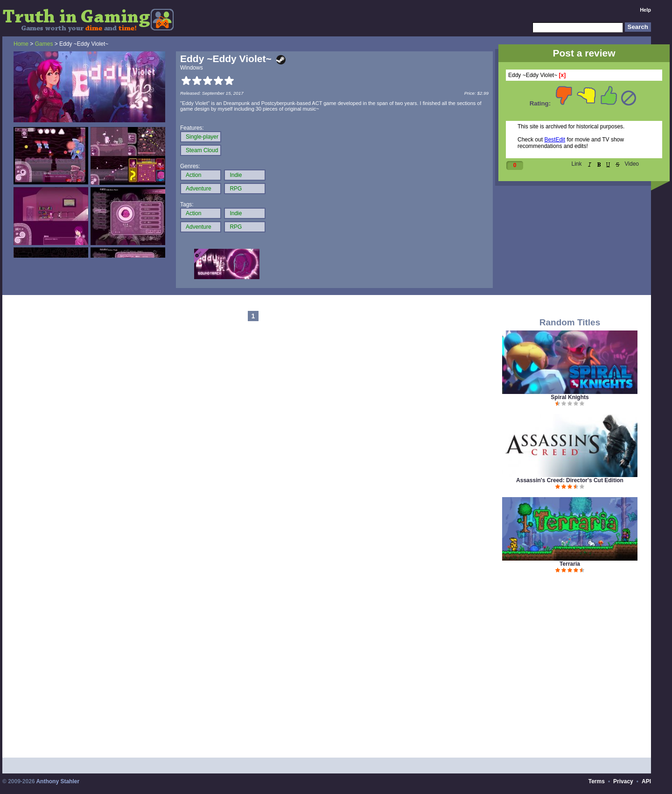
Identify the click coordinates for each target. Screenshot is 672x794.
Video (632, 164)
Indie (236, 175)
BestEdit (555, 140)
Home (21, 44)
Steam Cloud (202, 150)
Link (577, 164)
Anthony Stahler (58, 781)
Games (44, 44)
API (646, 781)
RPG (236, 189)
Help (645, 10)
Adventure (199, 189)
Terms (597, 781)
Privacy (623, 781)
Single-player (202, 137)
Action (193, 175)
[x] (563, 75)
